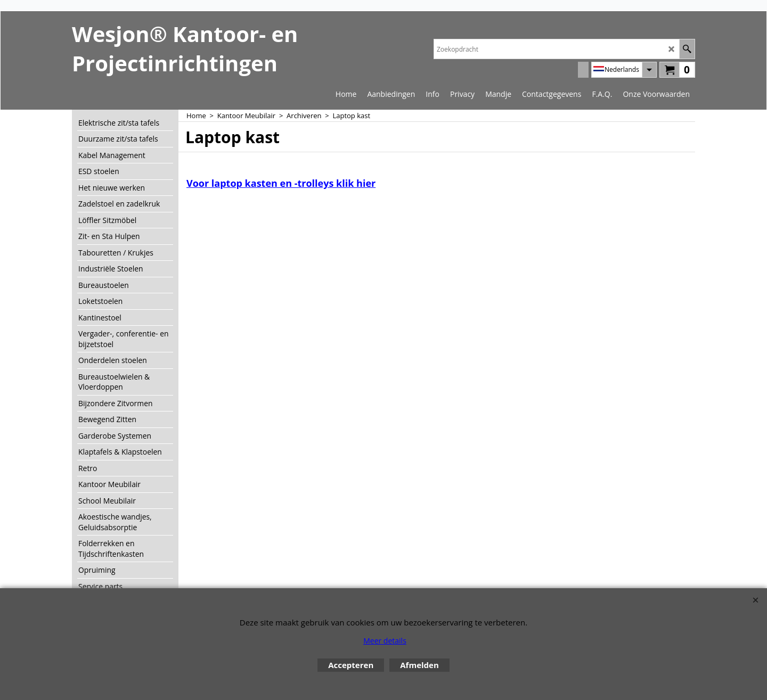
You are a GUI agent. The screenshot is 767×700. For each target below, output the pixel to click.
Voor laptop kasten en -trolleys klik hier (281, 183)
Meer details (385, 641)
